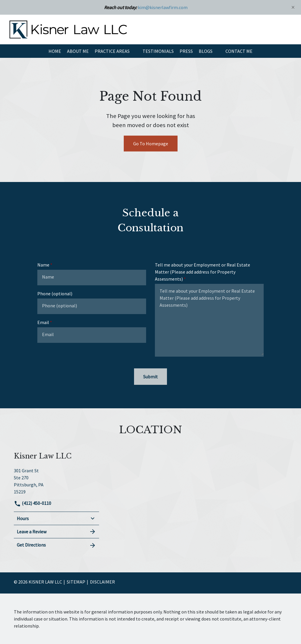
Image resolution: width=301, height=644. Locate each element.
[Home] (55, 51)
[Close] (293, 7)
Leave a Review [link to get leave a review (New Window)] (56, 532)
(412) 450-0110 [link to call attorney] (32, 503)
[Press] (186, 51)
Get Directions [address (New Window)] (56, 545)
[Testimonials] (158, 51)
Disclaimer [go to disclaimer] (102, 582)
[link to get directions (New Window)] (56, 480)
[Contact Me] (239, 51)
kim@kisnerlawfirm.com (163, 7)
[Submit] (150, 377)
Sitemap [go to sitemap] (76, 582)
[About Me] (78, 51)
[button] (133, 51)
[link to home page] (68, 29)
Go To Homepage (151, 144)
